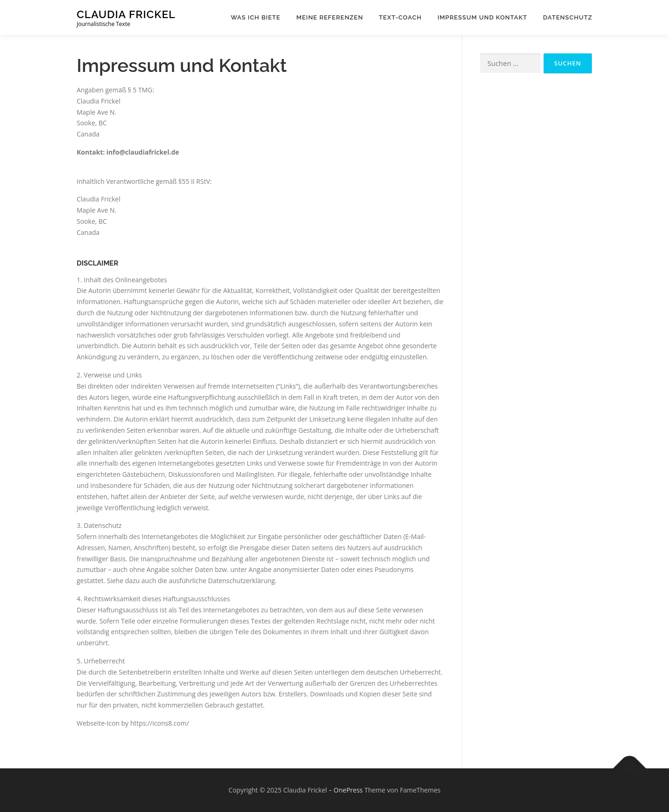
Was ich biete (256, 17)
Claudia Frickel (126, 14)
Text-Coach (400, 17)
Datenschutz (568, 17)
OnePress (348, 790)
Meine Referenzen (330, 17)
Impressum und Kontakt (482, 17)
